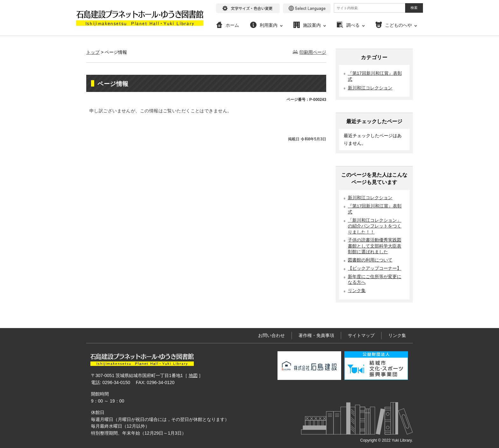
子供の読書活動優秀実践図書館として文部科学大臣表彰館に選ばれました (375, 246)
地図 (193, 375)
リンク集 (357, 291)
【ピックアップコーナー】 (375, 268)
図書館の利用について (370, 260)
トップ (93, 52)
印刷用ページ (313, 52)
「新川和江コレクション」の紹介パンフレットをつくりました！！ (375, 226)
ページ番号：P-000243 (306, 100)
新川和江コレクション (370, 88)
